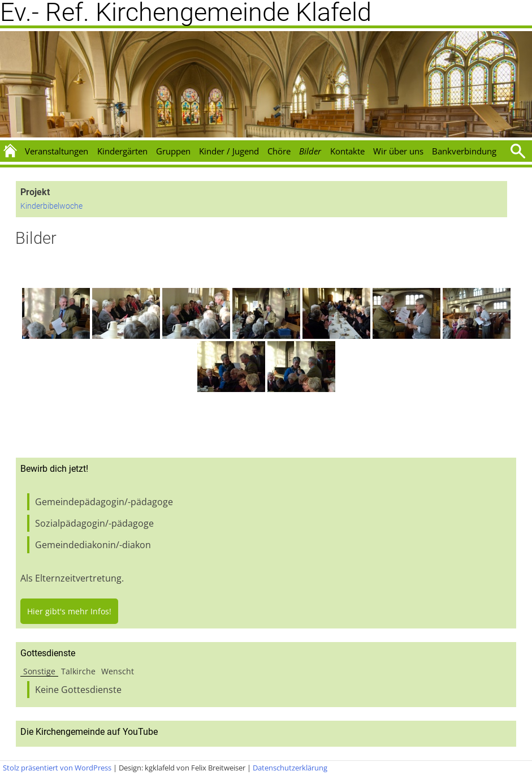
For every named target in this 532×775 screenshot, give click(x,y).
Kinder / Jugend (229, 151)
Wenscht (118, 671)
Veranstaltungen (57, 151)
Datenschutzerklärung (290, 768)
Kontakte (347, 151)
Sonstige (39, 671)
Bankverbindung (464, 151)
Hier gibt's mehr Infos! (69, 611)
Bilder (310, 151)
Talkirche (78, 671)
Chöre (279, 151)
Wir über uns (398, 151)
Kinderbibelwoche (51, 206)
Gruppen (173, 151)
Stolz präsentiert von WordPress (57, 768)
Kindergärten (122, 151)
